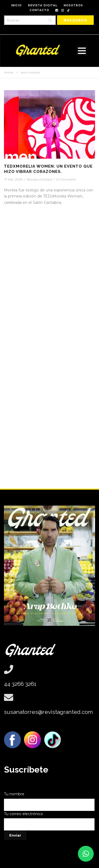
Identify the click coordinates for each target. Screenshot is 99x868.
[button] (86, 854)
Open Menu (82, 51)
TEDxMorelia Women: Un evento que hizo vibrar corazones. (48, 169)
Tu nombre (49, 801)
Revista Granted (39, 179)
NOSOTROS (73, 5)
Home (9, 72)
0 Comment (66, 179)
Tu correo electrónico (49, 821)
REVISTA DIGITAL (43, 5)
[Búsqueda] (75, 20)
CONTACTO (39, 10)
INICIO (16, 5)
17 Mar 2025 (13, 179)
